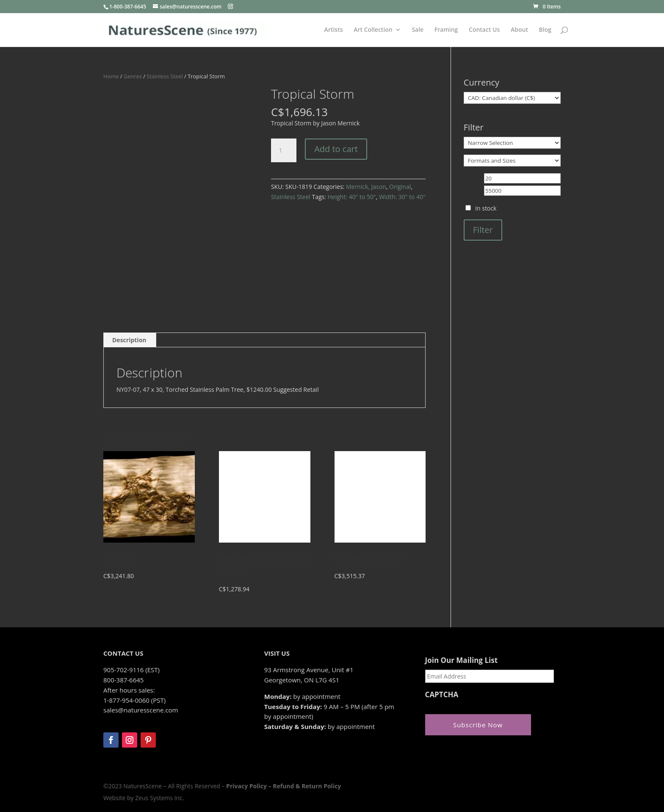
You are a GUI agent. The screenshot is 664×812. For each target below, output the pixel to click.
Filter (483, 230)
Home (111, 76)
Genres (133, 76)
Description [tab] (129, 340)
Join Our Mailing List (461, 660)
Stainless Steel (165, 76)
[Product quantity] (284, 150)
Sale (418, 30)
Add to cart (336, 149)
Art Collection (373, 30)
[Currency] (512, 98)
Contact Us (484, 30)
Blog (545, 30)
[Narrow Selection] (512, 143)
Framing (446, 30)
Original (400, 187)
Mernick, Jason (366, 187)
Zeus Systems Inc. (159, 798)
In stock (486, 208)
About (519, 30)
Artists (334, 30)
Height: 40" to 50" (352, 197)
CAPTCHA (442, 695)
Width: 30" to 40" (402, 197)
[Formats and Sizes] (512, 161)
